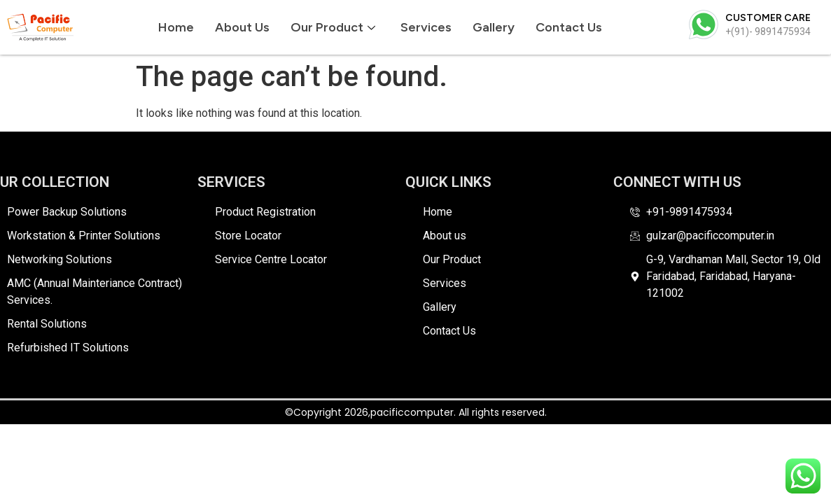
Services (426, 27)
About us (242, 27)
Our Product (333, 27)
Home (176, 27)
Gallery (494, 27)
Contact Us (569, 27)
